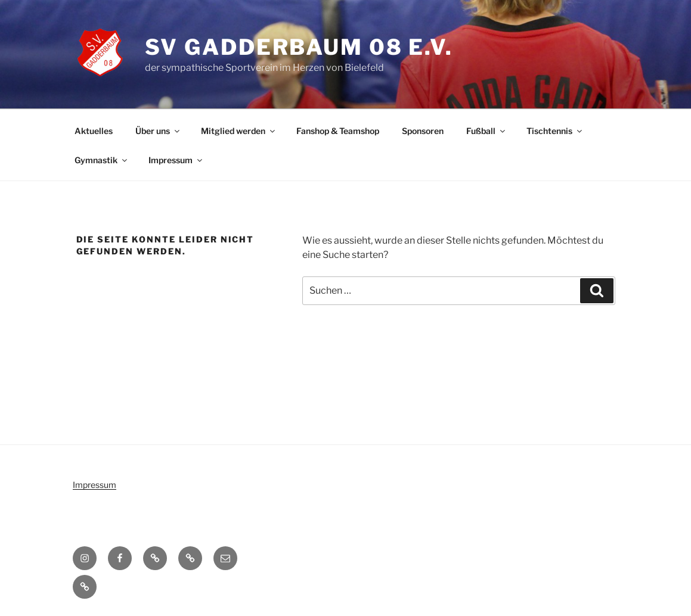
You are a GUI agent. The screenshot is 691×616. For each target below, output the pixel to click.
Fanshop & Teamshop (338, 131)
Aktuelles (94, 131)
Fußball (487, 131)
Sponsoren (423, 131)
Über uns (158, 131)
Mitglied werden (239, 131)
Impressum (176, 160)
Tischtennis (555, 131)
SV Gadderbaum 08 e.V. (299, 47)
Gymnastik (102, 160)
